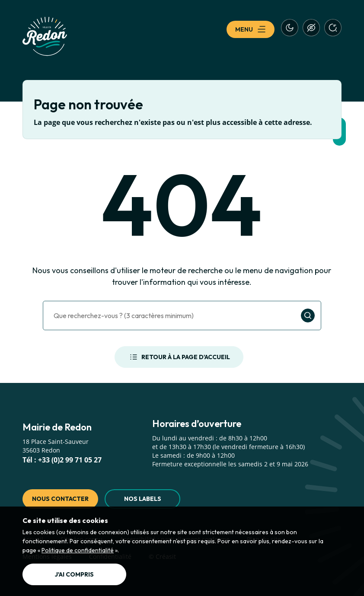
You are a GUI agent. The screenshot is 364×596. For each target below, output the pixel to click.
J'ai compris (74, 574)
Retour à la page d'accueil (179, 357)
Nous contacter (60, 499)
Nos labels (143, 499)
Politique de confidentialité (78, 550)
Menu (251, 29)
